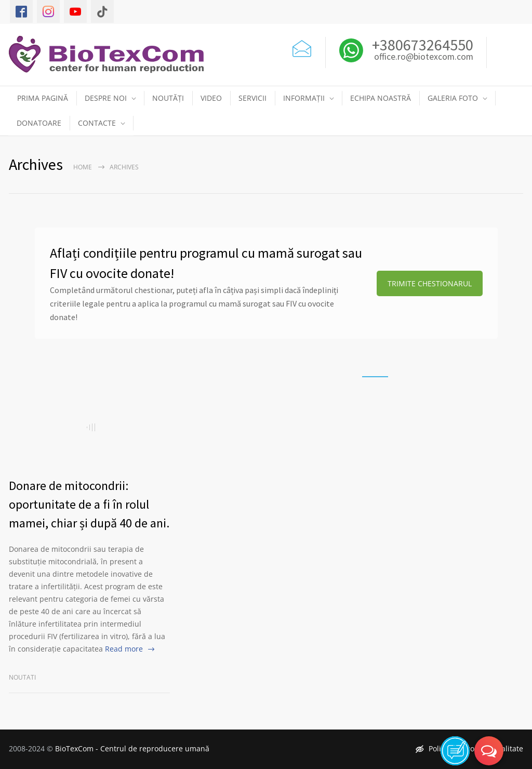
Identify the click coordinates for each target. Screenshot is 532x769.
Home (83, 167)
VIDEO (211, 98)
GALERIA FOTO (453, 98)
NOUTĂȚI (168, 98)
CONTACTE (97, 123)
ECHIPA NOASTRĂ (381, 98)
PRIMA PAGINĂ (43, 98)
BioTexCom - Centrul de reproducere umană (132, 748)
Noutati (22, 677)
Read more (124, 649)
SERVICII (252, 98)
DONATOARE (39, 123)
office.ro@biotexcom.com (424, 57)
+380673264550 (421, 45)
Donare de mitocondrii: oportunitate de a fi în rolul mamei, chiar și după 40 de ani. (89, 504)
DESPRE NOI (106, 98)
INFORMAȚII (304, 98)
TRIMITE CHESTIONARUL (430, 283)
